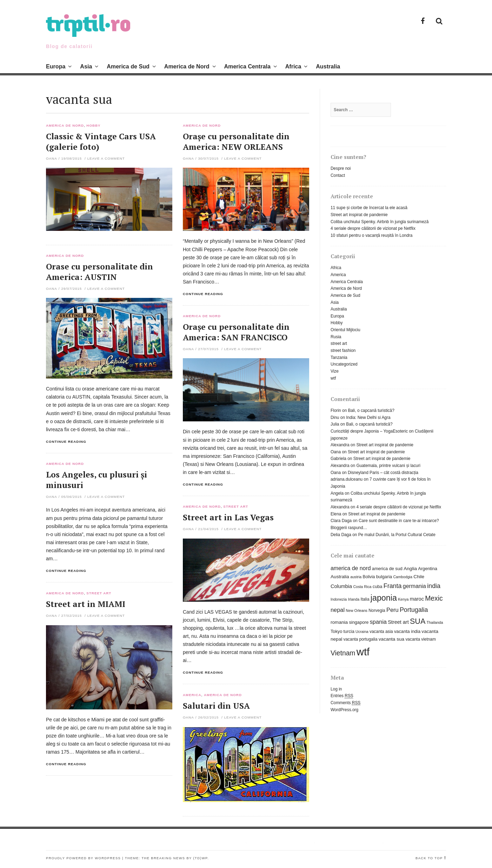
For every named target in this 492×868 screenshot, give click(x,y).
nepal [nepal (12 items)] (338, 610)
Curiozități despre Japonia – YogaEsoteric (369, 431)
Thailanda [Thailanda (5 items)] (435, 622)
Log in (336, 689)
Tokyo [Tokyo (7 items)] (336, 631)
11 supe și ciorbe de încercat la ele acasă (369, 208)
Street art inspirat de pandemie (359, 215)
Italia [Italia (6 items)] (365, 599)
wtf (333, 378)
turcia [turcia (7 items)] (349, 631)
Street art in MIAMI (86, 604)
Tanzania (339, 358)
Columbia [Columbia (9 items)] (341, 586)
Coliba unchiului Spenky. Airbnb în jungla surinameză (380, 222)
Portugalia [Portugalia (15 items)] (414, 610)
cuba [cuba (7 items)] (378, 586)
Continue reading (203, 294)
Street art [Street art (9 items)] (398, 622)
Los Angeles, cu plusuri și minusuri (97, 480)
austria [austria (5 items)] (356, 577)
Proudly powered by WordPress (83, 858)
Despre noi (341, 168)
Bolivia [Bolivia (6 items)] (369, 577)
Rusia (336, 337)
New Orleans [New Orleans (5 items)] (357, 610)
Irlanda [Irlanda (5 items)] (354, 599)
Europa (56, 66)
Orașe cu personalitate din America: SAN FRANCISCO (236, 332)
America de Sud (128, 66)
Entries (342, 696)
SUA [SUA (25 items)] (418, 621)
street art (236, 507)
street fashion (343, 350)
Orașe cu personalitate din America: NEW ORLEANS (236, 142)
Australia (328, 66)
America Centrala (247, 66)
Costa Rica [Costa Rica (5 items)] (362, 587)
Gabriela (338, 459)
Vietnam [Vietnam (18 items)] (343, 653)
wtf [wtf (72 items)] (363, 652)
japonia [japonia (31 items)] (384, 598)
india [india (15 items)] (434, 586)
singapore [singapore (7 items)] (359, 622)
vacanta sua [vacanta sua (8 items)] (391, 639)
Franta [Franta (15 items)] (393, 586)
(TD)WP (201, 858)
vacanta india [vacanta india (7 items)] (407, 631)
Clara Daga (341, 521)
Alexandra (340, 445)
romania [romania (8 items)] (339, 622)
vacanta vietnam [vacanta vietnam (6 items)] (420, 639)
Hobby (93, 126)
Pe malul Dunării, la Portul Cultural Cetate (397, 535)
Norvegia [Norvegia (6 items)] (377, 610)
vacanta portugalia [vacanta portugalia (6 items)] (361, 639)
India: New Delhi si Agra (368, 418)
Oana (52, 158)
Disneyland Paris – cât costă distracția (383, 473)
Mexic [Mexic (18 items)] (434, 598)
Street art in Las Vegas (228, 517)
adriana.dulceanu (347, 479)
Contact (338, 175)
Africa (293, 66)
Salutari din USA (216, 706)
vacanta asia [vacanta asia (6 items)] (381, 632)
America (192, 695)
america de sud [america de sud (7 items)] (387, 569)
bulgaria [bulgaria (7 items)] (384, 577)
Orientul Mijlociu (345, 330)
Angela (337, 493)
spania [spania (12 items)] (378, 622)
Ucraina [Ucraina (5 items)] (362, 632)
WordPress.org (344, 710)
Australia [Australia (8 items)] (340, 577)
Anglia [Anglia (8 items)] (410, 569)
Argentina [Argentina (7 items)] (428, 569)
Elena (336, 514)
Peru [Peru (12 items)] (393, 610)
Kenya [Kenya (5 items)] (403, 599)
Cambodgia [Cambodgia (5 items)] (403, 577)
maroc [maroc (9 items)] (417, 599)
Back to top (429, 858)
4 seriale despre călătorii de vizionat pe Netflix (373, 228)
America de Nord (187, 66)
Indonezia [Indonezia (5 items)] (339, 599)
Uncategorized (344, 364)
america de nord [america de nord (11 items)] (351, 568)
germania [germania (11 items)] (414, 586)
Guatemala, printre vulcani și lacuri (388, 466)
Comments (345, 703)
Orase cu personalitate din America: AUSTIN (99, 272)
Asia (86, 66)
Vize (335, 371)
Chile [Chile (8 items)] (419, 577)
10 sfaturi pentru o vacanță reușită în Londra (371, 235)
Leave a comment (106, 158)
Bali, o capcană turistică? (371, 410)
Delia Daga (341, 535)
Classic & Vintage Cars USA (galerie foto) (101, 142)
